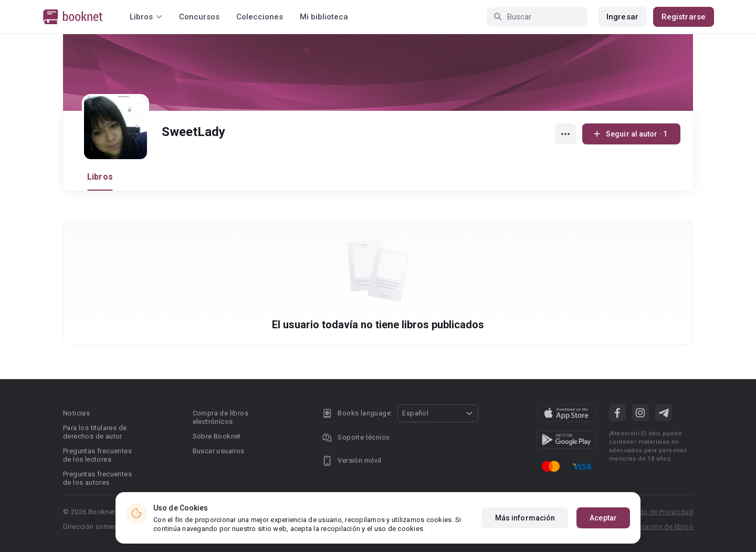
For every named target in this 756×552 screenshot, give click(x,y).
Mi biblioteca (324, 17)
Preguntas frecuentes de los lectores (97, 455)
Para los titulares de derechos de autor (95, 432)
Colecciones (260, 17)
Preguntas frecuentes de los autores (97, 478)
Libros (100, 177)
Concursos (199, 17)
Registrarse (684, 17)
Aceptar (603, 518)
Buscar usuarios (219, 451)
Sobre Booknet (217, 436)
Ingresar (622, 17)
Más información (525, 518)
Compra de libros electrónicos (220, 417)
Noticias (76, 413)
